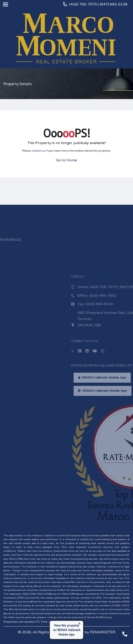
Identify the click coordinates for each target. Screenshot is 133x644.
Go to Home (66, 160)
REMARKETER (103, 632)
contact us (38, 151)
